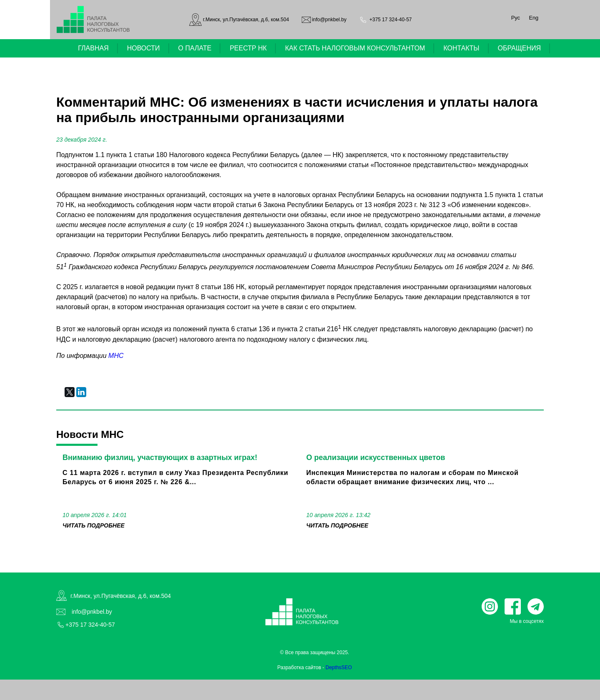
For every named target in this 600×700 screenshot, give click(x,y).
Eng (534, 18)
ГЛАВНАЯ (93, 48)
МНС (116, 356)
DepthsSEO (339, 667)
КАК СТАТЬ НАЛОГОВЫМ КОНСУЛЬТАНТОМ (355, 48)
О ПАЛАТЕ (195, 48)
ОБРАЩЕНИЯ (520, 48)
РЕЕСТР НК (248, 48)
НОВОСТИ (144, 48)
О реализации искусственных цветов (376, 457)
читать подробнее (94, 525)
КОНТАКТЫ (461, 48)
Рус (516, 18)
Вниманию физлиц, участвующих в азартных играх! (160, 457)
